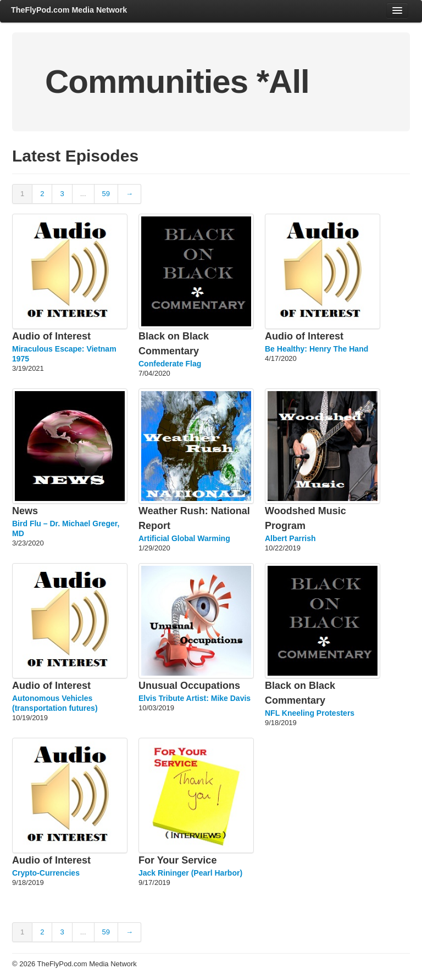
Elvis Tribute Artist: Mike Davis (195, 698)
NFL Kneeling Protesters (310, 713)
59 (106, 194)
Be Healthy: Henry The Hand (316, 349)
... (83, 194)
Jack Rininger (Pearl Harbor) (190, 873)
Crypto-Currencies (46, 873)
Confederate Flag (170, 364)
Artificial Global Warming (184, 538)
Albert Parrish (290, 538)
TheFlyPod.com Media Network (69, 10)
